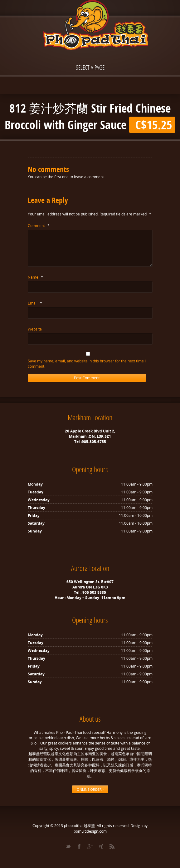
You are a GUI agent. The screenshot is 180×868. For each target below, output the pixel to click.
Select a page (90, 67)
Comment (39, 226)
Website (35, 329)
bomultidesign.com (90, 831)
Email (35, 303)
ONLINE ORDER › (90, 789)
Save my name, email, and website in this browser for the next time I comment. (87, 364)
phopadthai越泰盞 (79, 826)
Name (35, 277)
